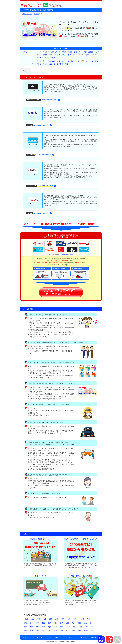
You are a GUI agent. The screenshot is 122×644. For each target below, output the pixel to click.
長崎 (61, 631)
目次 (24, 71)
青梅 (66, 64)
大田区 (64, 52)
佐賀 (55, 631)
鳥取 (81, 627)
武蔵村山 (52, 64)
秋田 (45, 619)
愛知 (49, 623)
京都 (43, 627)
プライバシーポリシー (70, 637)
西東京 (88, 61)
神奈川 (76, 619)
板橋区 (58, 55)
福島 (63, 619)
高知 (43, 631)
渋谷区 (84, 52)
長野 (79, 623)
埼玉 (82, 619)
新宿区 (91, 52)
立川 (44, 61)
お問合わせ (94, 637)
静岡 (55, 623)
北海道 (26, 619)
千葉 (88, 619)
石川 (91, 623)
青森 (39, 619)
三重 (67, 623)
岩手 (51, 619)
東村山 (39, 64)
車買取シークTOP (29, 637)
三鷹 (78, 61)
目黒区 (70, 52)
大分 (73, 631)
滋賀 (49, 627)
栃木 (31, 623)
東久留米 (95, 61)
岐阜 (61, 623)
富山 (85, 623)
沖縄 (93, 631)
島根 (87, 627)
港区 (52, 52)
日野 (68, 61)
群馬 (37, 623)
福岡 (49, 631)
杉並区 (39, 55)
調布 (73, 61)
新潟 (73, 623)
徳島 (37, 631)
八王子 (39, 61)
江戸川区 (46, 58)
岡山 (75, 627)
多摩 (59, 61)
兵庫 (37, 627)
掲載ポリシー (84, 637)
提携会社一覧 (69, 255)
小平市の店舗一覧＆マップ (42, 100)
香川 (31, 631)
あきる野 (60, 64)
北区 (69, 55)
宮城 (33, 619)
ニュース (49, 637)
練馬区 (51, 55)
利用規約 (57, 637)
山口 (93, 627)
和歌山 (62, 627)
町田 (54, 61)
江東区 (53, 58)
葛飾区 (88, 55)
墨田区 (39, 58)
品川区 (58, 52)
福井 (25, 627)
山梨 (43, 623)
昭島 (49, 61)
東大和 (45, 64)
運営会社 (40, 637)
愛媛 (25, 631)
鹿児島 (86, 631)
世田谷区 (77, 52)
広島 (69, 627)
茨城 (25, 623)
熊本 (67, 631)
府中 (63, 61)
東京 (69, 619)
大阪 (31, 627)
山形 (57, 619)
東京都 (25, 52)
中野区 (45, 55)
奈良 (55, 627)
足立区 (75, 55)
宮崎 (79, 631)
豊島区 (64, 55)
